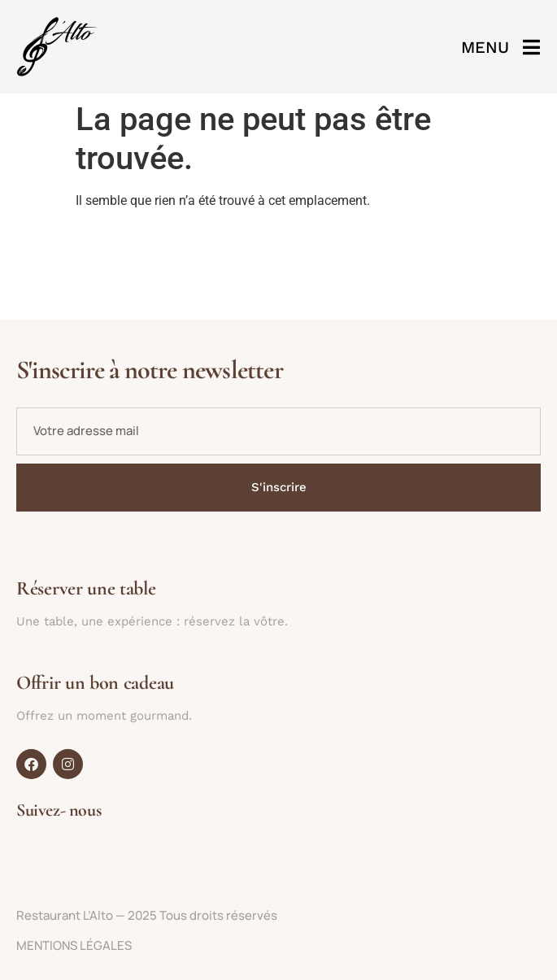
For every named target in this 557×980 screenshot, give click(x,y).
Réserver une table (86, 588)
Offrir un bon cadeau (95, 683)
